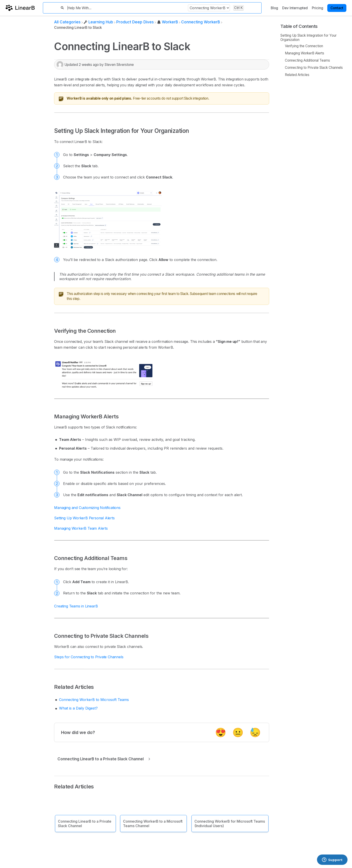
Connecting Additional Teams (307, 60)
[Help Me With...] (126, 8)
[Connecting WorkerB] (201, 22)
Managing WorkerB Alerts (305, 53)
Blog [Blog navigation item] (274, 8)
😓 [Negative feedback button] (255, 732)
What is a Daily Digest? (78, 708)
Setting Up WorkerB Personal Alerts (84, 518)
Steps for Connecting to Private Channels (89, 657)
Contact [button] (337, 8)
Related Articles (297, 75)
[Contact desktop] (337, 8)
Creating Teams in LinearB (76, 606)
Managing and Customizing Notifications (87, 508)
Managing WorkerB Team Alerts (81, 528)
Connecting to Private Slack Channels (314, 68)
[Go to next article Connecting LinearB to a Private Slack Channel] (103, 759)
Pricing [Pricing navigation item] (318, 8)
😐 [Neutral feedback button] (238, 732)
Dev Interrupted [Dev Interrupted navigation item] (295, 8)
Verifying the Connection (304, 46)
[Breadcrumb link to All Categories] (67, 22)
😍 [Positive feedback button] (221, 732)
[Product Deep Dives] (135, 22)
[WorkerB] (167, 22)
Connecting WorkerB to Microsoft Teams (94, 700)
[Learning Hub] (98, 22)
